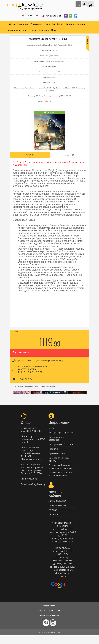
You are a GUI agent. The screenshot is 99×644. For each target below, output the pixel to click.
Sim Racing (58, 25)
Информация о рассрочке (56, 441)
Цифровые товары (75, 25)
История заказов (57, 512)
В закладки (23, 380)
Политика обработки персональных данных (60, 472)
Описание (30, 156)
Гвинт (33, 31)
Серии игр (44, 31)
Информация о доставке (61, 434)
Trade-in (10, 25)
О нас (54, 31)
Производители (57, 458)
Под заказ (21, 352)
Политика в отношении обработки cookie (61, 480)
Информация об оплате (61, 447)
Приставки (23, 25)
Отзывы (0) (69, 156)
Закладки (53, 518)
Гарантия (53, 452)
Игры (47, 25)
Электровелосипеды (17, 31)
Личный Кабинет (57, 507)
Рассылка (53, 523)
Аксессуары (36, 25)
